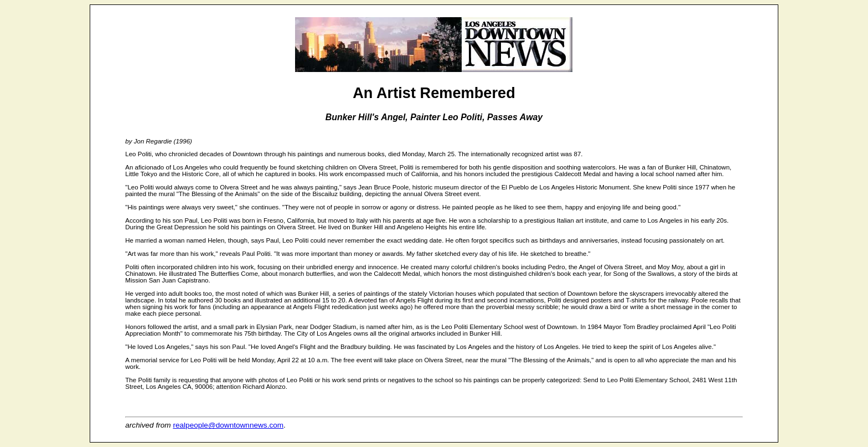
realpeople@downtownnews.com (228, 425)
